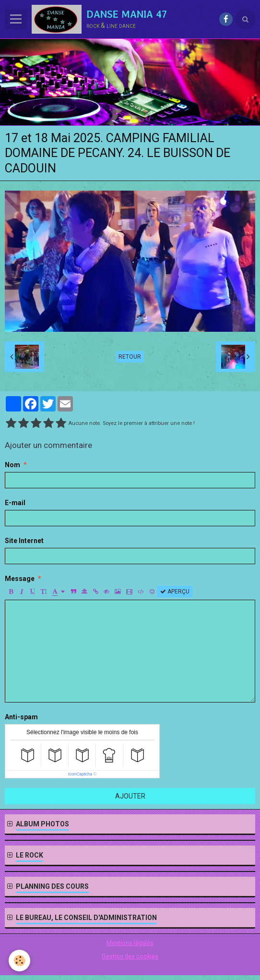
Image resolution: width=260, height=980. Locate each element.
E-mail (15, 503)
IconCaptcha (80, 774)
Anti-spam (21, 717)
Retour (130, 357)
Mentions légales (130, 943)
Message (20, 579)
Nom (12, 465)
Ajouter (130, 796)
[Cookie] (19, 961)
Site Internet (24, 541)
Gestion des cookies (130, 956)
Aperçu (175, 592)
